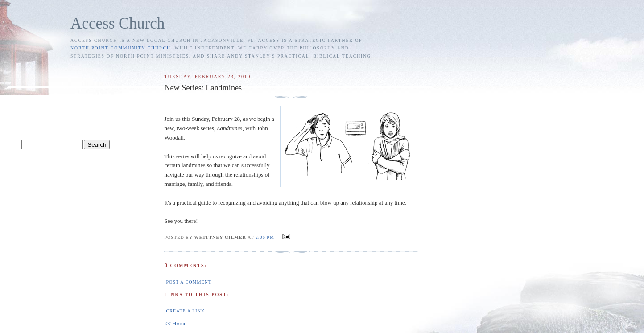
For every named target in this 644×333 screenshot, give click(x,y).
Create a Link (185, 311)
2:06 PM (265, 237)
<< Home (175, 323)
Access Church (118, 23)
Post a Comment (189, 282)
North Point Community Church (121, 48)
